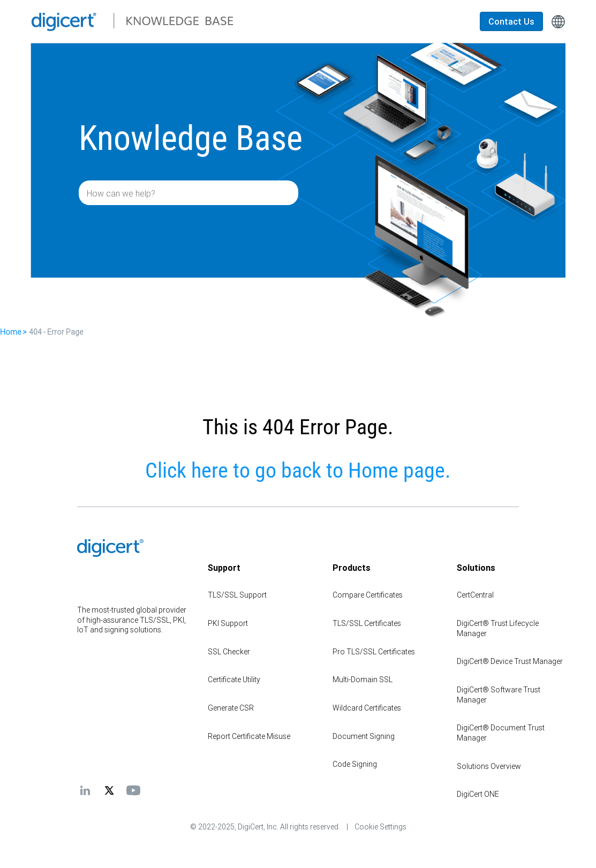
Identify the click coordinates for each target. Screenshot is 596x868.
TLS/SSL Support (237, 595)
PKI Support (228, 623)
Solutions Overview (489, 766)
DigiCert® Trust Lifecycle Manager (498, 628)
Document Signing (364, 736)
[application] (553, 843)
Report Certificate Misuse (249, 736)
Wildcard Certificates (367, 708)
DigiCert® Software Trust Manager (499, 695)
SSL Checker (229, 652)
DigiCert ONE (478, 794)
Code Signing (355, 764)
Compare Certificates (368, 595)
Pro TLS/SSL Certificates (374, 652)
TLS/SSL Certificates (367, 623)
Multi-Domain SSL (363, 680)
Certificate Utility (234, 680)
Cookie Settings (380, 827)
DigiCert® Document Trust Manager (501, 733)
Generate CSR (231, 708)
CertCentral (475, 595)
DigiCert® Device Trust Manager (510, 661)
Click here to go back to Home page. (298, 470)
